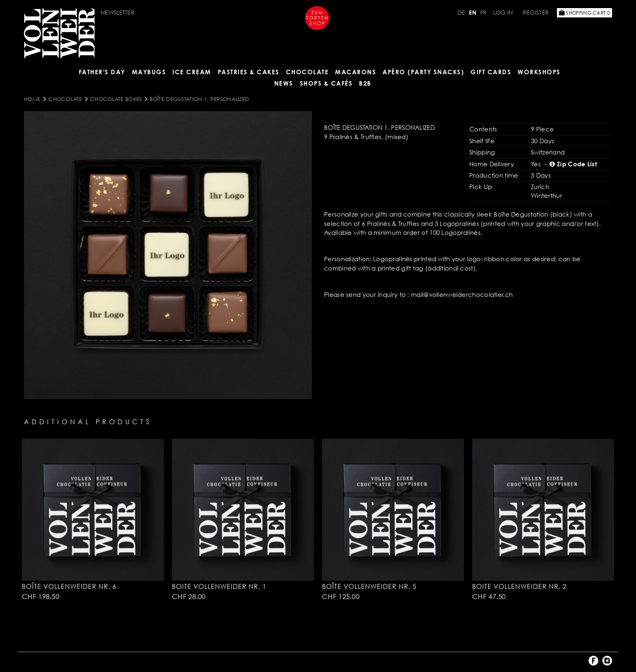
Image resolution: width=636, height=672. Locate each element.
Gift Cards (491, 72)
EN (473, 12)
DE (461, 12)
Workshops (539, 72)
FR (484, 12)
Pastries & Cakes (249, 72)
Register (536, 12)
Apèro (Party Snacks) (423, 72)
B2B (365, 83)
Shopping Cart (584, 13)
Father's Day (102, 72)
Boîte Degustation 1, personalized (199, 99)
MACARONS (356, 72)
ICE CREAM (192, 72)
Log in (503, 12)
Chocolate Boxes (116, 99)
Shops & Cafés (326, 83)
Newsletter (118, 12)
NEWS (284, 83)
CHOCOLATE (307, 72)
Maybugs (149, 72)
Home (32, 99)
